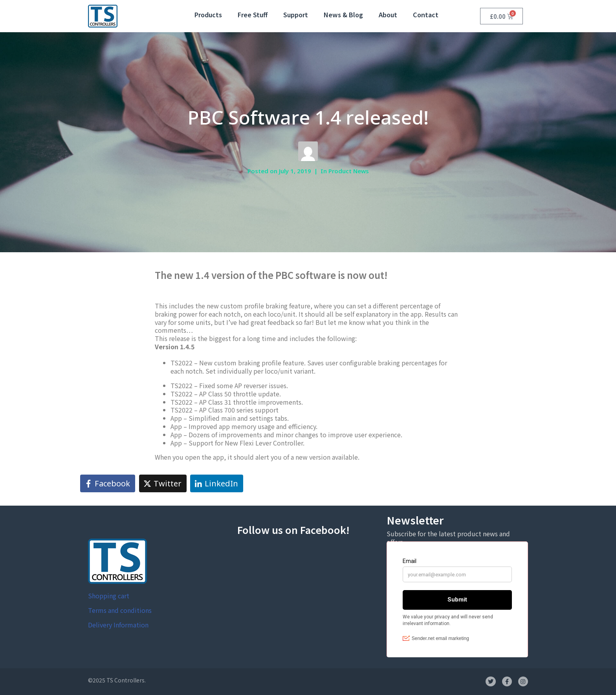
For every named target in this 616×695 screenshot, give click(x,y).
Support (296, 15)
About (388, 15)
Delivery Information (118, 625)
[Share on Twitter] (163, 483)
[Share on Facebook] (108, 483)
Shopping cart (109, 596)
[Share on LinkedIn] (217, 483)
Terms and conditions (120, 610)
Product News (349, 171)
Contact (426, 15)
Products (208, 15)
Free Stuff (253, 15)
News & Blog (343, 15)
